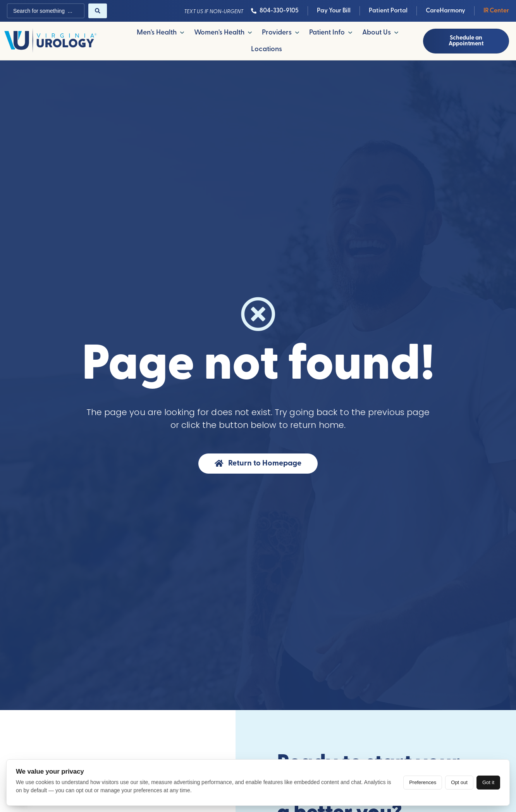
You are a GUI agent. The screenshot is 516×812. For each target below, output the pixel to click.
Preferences (423, 782)
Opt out (459, 782)
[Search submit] (98, 11)
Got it (488, 782)
